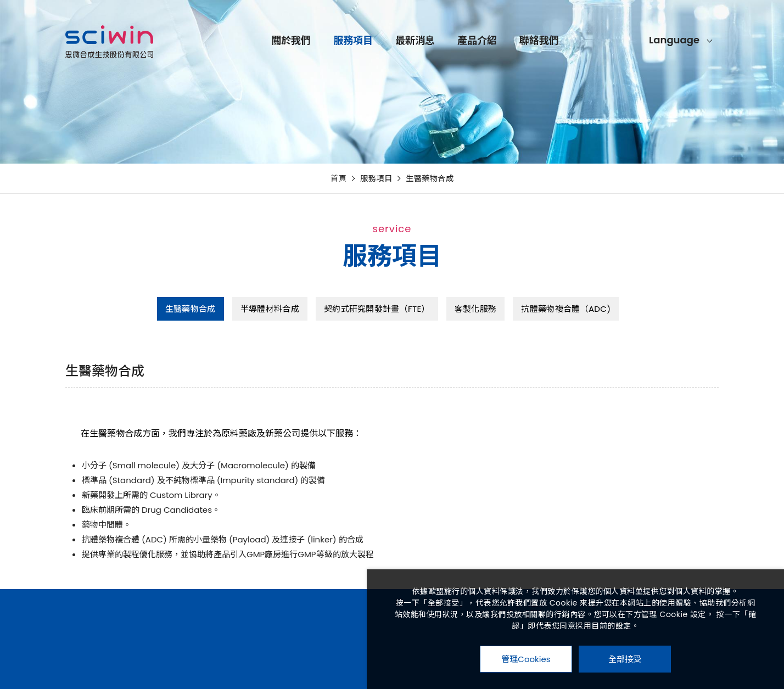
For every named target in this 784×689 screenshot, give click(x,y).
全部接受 (625, 659)
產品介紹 (553, 42)
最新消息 (491, 42)
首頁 (338, 178)
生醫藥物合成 (430, 178)
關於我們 (367, 42)
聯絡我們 (615, 42)
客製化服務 (476, 309)
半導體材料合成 (270, 309)
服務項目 (429, 42)
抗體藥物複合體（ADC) (566, 309)
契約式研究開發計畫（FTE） (377, 309)
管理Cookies (526, 659)
